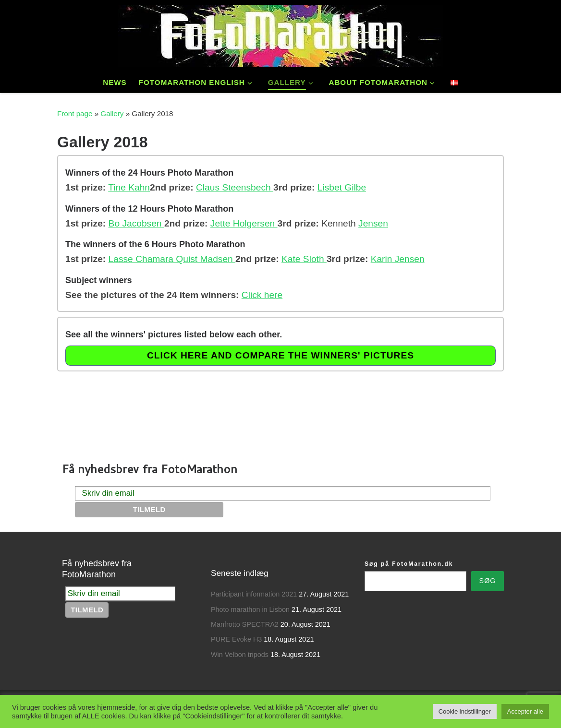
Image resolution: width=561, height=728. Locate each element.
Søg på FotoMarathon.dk (409, 564)
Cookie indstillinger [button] (465, 711)
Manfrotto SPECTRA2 (245, 624)
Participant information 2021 (254, 594)
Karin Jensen (398, 259)
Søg (488, 581)
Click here (262, 295)
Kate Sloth (304, 259)
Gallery (112, 113)
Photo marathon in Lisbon (250, 609)
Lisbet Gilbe (342, 187)
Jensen (373, 223)
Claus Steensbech (235, 187)
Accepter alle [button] (525, 711)
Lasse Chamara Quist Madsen (172, 259)
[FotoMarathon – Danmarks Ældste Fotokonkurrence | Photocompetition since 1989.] (280, 34)
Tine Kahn (129, 187)
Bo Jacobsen (136, 223)
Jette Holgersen (244, 223)
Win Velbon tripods (240, 655)
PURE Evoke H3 (236, 639)
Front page (75, 113)
